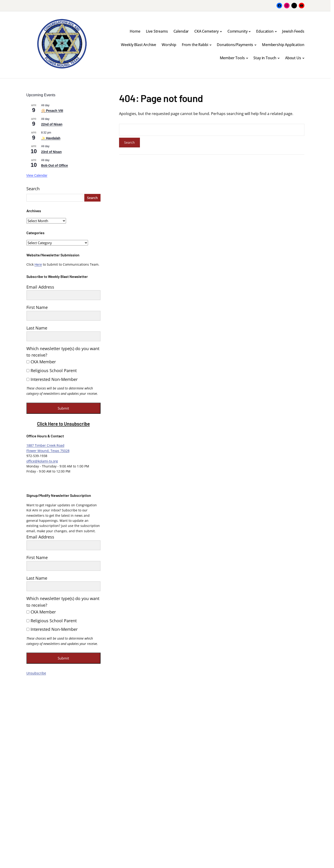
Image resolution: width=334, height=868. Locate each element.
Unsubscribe (36, 673)
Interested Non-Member (52, 379)
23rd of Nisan (52, 152)
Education (265, 31)
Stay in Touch (265, 58)
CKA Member (41, 362)
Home (135, 31)
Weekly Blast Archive (139, 45)
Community (238, 31)
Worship (169, 45)
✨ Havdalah (51, 138)
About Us (293, 58)
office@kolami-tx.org (42, 461)
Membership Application (283, 45)
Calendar (181, 31)
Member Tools (232, 58)
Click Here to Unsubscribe (63, 424)
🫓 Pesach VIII (52, 111)
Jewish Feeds (293, 31)
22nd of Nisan (52, 124)
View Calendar (37, 175)
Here (38, 264)
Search (33, 189)
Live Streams (157, 31)
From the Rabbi (195, 45)
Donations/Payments (235, 45)
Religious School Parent (52, 370)
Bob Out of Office (55, 165)
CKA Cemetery (206, 31)
